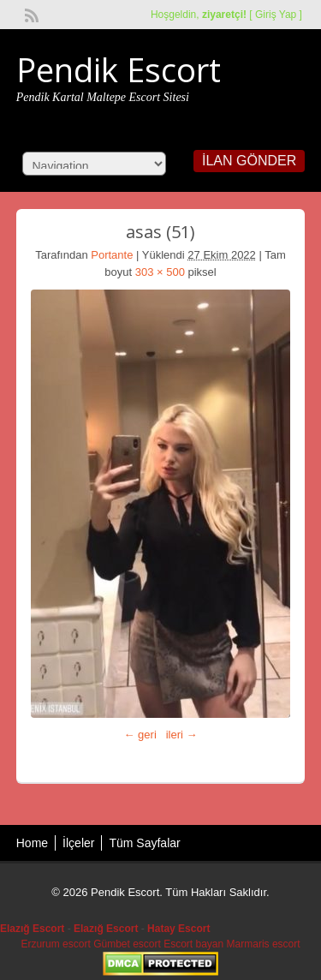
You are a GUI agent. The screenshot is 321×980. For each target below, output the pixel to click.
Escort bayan (193, 944)
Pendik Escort (119, 69)
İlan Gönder (249, 161)
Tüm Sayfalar (144, 843)
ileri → (182, 735)
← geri (140, 735)
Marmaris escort (264, 944)
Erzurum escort (55, 944)
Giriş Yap (276, 15)
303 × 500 (160, 272)
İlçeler (78, 843)
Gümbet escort (127, 944)
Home (32, 843)
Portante (112, 255)
